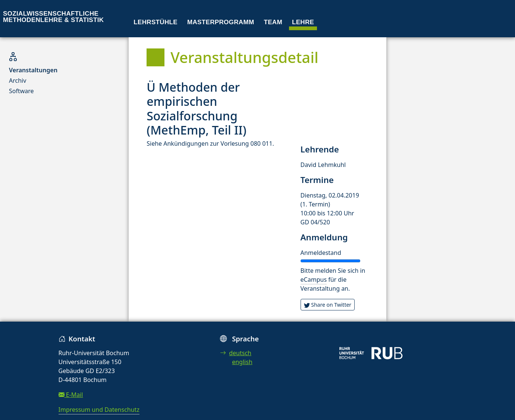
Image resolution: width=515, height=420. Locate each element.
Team (273, 22)
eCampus (314, 280)
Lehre (303, 22)
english (242, 362)
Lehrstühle (156, 22)
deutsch (236, 353)
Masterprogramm (221, 22)
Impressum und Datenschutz (99, 410)
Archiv (18, 80)
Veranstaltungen (33, 70)
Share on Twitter (328, 305)
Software (21, 91)
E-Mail (71, 395)
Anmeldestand (321, 253)
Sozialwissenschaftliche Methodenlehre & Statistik (53, 17)
